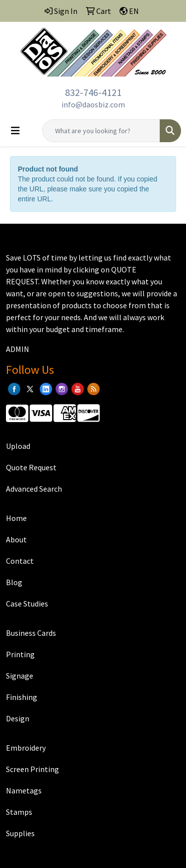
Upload (18, 446)
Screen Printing (32, 769)
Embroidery (26, 748)
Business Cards (31, 633)
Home (16, 518)
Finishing (22, 697)
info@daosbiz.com (93, 104)
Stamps (19, 812)
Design (18, 718)
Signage (20, 676)
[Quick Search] (101, 131)
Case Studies (27, 604)
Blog (14, 582)
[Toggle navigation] (15, 131)
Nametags (24, 790)
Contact (20, 561)
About (16, 539)
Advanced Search (34, 489)
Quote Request (31, 467)
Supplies (20, 833)
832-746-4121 (93, 92)
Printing (20, 654)
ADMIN (18, 349)
